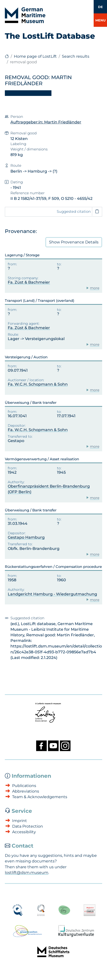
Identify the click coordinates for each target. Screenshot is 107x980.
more (95, 288)
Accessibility (24, 832)
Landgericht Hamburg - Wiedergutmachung (52, 594)
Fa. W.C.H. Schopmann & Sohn (38, 384)
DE (100, 7)
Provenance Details (74, 242)
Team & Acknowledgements (40, 797)
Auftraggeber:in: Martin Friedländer (46, 122)
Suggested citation (74, 212)
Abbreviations (26, 791)
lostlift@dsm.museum (27, 873)
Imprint (20, 821)
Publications (24, 786)
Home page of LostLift (35, 56)
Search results (76, 56)
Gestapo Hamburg (26, 537)
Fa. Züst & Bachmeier (29, 282)
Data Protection (28, 826)
